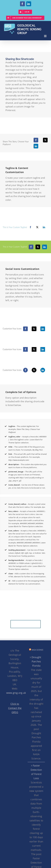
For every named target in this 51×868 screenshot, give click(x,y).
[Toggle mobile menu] (45, 36)
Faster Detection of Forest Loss (36, 772)
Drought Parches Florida (36, 661)
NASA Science (37, 650)
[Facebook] (36, 140)
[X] (45, 140)
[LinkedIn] (36, 146)
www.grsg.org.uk (16, 693)
